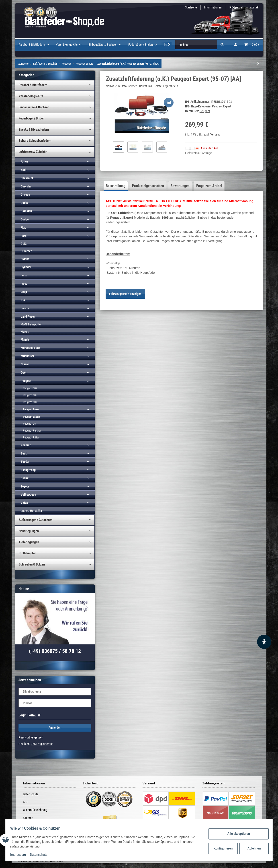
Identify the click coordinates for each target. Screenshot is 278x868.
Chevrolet (27, 178)
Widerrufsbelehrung (35, 810)
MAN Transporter (31, 324)
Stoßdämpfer (27, 553)
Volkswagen (28, 495)
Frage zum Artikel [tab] (209, 186)
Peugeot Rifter (31, 437)
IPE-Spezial (236, 7)
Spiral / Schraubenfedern (35, 141)
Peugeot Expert (222, 106)
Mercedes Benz (30, 348)
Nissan (25, 364)
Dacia (24, 203)
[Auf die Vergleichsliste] (169, 103)
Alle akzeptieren (236, 834)
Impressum (20, 855)
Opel (24, 372)
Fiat (23, 228)
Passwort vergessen (31, 737)
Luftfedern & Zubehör (33, 152)
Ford (24, 236)
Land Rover (28, 317)
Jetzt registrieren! (42, 744)
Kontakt (254, 7)
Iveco (24, 284)
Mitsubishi (27, 356)
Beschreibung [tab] (116, 186)
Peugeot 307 (30, 388)
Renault (26, 445)
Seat (24, 453)
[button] (236, 45)
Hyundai (26, 267)
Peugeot (26, 381)
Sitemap (28, 818)
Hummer (26, 251)
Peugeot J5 (29, 424)
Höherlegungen (29, 531)
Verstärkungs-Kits (31, 96)
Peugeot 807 (30, 402)
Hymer (25, 259)
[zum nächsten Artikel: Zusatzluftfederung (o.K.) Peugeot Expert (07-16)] (258, 64)
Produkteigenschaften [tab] (148, 186)
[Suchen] (196, 45)
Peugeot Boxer (31, 409)
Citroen (25, 195)
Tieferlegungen (29, 542)
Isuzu (24, 275)
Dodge (25, 219)
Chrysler (26, 186)
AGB (26, 802)
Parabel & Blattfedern (33, 85)
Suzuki (25, 478)
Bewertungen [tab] (180, 186)
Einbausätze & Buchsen (34, 107)
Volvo (24, 503)
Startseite (191, 7)
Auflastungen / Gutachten (36, 520)
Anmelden (55, 728)
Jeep (24, 292)
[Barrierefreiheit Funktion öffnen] (264, 642)
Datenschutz (31, 794)
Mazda (25, 339)
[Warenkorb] (252, 45)
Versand (215, 134)
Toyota (25, 486)
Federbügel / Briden (32, 118)
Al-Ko (24, 162)
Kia (23, 300)
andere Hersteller (31, 511)
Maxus (25, 332)
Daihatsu (26, 211)
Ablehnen (252, 848)
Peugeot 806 (30, 395)
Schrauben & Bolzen (32, 564)
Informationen (213, 7)
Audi (24, 170)
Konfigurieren (221, 848)
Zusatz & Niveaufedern (34, 130)
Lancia (25, 308)
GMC (24, 244)
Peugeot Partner (32, 431)
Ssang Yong (28, 470)
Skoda (25, 462)
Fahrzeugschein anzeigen (125, 294)
